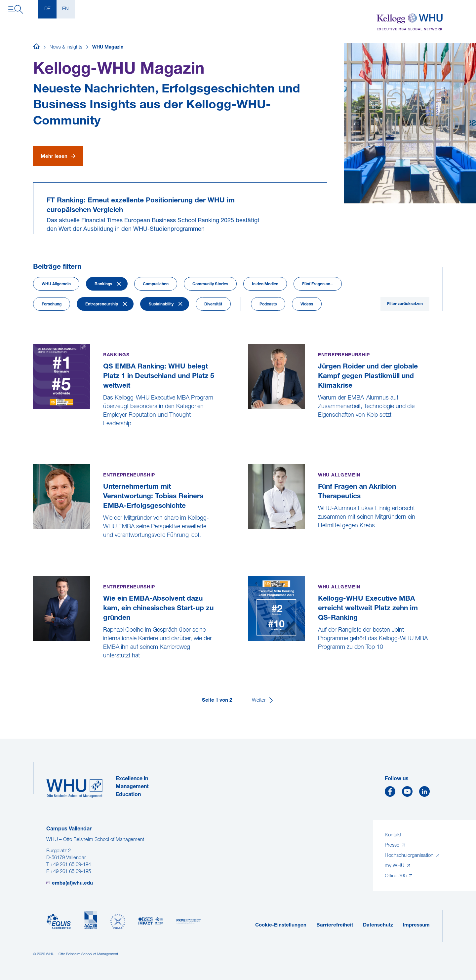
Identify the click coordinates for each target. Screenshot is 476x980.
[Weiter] (263, 700)
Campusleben (156, 284)
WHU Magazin (108, 47)
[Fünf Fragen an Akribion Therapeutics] (249, 542)
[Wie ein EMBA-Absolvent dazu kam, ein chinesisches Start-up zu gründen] (34, 672)
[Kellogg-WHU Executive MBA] (410, 22)
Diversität (213, 304)
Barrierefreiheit (335, 925)
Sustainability (161, 304)
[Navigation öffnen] (16, 9)
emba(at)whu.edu (72, 883)
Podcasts (268, 304)
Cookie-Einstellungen (281, 925)
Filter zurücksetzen (405, 304)
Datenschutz (378, 925)
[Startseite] (36, 48)
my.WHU (395, 866)
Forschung (52, 304)
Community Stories (210, 284)
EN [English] (65, 9)
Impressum (416, 925)
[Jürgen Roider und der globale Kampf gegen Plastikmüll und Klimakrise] (249, 432)
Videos (307, 304)
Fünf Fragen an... (318, 284)
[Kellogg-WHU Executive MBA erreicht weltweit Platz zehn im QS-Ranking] (249, 664)
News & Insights (66, 47)
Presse (393, 845)
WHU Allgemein (56, 284)
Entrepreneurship (102, 304)
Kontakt (393, 835)
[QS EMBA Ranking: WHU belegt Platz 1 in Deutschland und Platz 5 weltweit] (34, 440)
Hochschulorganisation (410, 856)
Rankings (103, 284)
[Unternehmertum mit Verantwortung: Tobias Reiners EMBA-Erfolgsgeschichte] (34, 552)
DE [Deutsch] (47, 9)
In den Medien (265, 284)
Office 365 (396, 876)
